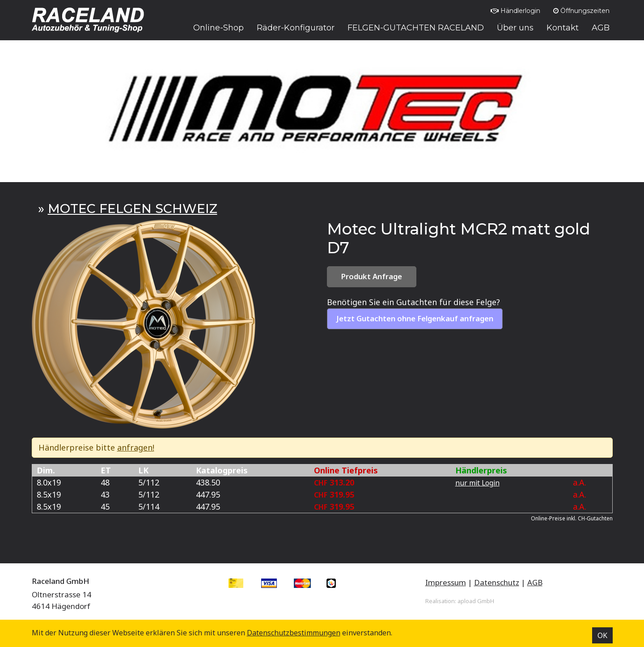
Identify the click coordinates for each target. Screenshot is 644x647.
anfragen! (136, 447)
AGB (535, 582)
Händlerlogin (515, 11)
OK (602, 635)
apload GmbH (476, 601)
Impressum (446, 582)
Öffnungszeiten (581, 11)
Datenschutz (497, 582)
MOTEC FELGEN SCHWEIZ (133, 209)
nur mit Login (477, 483)
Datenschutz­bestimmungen (294, 633)
